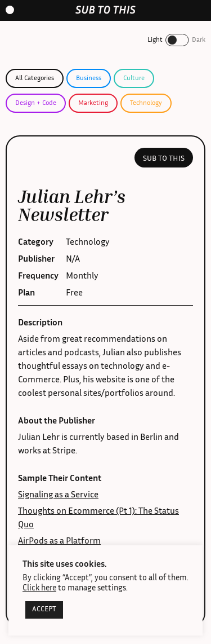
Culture (134, 78)
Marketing (93, 103)
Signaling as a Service (58, 495)
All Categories (35, 78)
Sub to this (164, 159)
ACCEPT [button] (44, 610)
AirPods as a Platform (59, 542)
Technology (146, 103)
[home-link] (105, 10)
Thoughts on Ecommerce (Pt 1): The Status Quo (98, 519)
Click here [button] (39, 588)
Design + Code (36, 103)
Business (89, 78)
